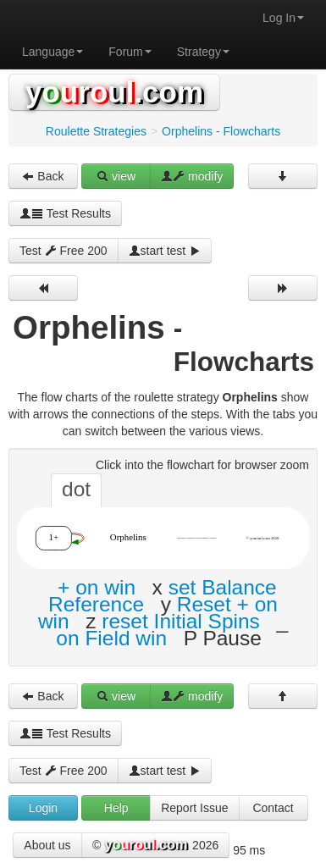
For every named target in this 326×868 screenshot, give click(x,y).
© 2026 (155, 846)
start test (165, 251)
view (116, 176)
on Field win (111, 638)
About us (47, 845)
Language (52, 52)
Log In (283, 18)
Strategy (203, 52)
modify (192, 176)
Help (116, 808)
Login (43, 808)
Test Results (65, 213)
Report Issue (194, 808)
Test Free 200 (64, 251)
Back (43, 176)
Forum (130, 52)
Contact (273, 808)
